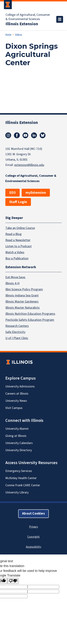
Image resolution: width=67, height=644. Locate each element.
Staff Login (18, 202)
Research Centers (17, 326)
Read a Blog (13, 234)
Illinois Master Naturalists (23, 308)
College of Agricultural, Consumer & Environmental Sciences (28, 17)
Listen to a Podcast (18, 246)
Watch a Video (15, 252)
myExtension (36, 193)
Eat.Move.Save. (16, 277)
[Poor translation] (13, 581)
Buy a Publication (17, 258)
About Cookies (33, 514)
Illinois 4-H (12, 283)
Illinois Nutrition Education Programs (30, 314)
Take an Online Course (20, 228)
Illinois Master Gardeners (22, 302)
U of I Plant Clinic (17, 338)
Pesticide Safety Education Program (30, 320)
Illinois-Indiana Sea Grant (22, 296)
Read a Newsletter (18, 240)
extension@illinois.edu (29, 165)
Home (8, 35)
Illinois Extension (22, 24)
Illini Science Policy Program (24, 289)
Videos (19, 35)
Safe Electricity (15, 332)
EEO (13, 193)
